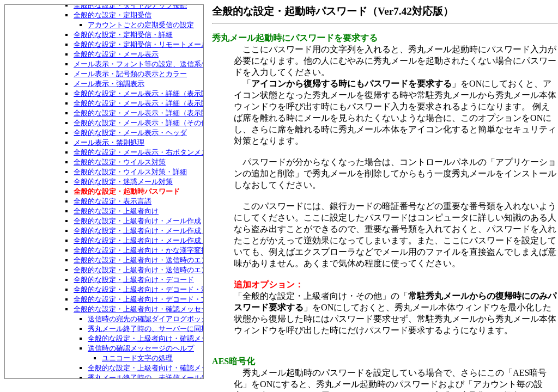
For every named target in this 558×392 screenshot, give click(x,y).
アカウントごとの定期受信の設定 (141, 25)
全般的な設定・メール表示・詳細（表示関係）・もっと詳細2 (171, 113)
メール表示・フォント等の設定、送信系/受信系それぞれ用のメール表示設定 (195, 64)
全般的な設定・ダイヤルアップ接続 (130, 5)
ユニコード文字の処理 (137, 358)
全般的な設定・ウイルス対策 (120, 162)
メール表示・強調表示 (109, 84)
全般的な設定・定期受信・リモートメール (141, 44)
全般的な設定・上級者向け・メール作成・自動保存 (155, 240)
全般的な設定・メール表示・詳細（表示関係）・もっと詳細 (169, 103)
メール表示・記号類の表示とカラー (130, 74)
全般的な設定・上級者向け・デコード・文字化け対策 (159, 299)
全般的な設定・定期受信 (113, 15)
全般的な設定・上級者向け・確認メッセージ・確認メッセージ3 (189, 368)
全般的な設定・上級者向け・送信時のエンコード (151, 260)
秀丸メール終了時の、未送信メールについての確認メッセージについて (201, 378)
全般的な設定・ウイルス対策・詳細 (130, 172)
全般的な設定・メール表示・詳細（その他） (144, 123)
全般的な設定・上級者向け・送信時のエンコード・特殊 (162, 270)
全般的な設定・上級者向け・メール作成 (137, 221)
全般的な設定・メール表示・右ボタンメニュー (148, 152)
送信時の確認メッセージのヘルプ (141, 348)
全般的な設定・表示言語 (113, 201)
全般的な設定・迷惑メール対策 (123, 182)
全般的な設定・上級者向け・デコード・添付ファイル (159, 289)
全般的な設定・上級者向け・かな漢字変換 (141, 250)
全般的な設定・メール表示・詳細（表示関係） (148, 93)
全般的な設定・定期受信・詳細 (123, 35)
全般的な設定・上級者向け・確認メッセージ (144, 309)
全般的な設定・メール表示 (116, 54)
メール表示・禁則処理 (109, 142)
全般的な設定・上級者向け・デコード (134, 280)
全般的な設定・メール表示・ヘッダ (130, 133)
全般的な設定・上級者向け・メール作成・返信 (148, 231)
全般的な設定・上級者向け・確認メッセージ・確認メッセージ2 (189, 338)
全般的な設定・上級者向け (116, 211)
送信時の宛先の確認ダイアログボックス (151, 319)
